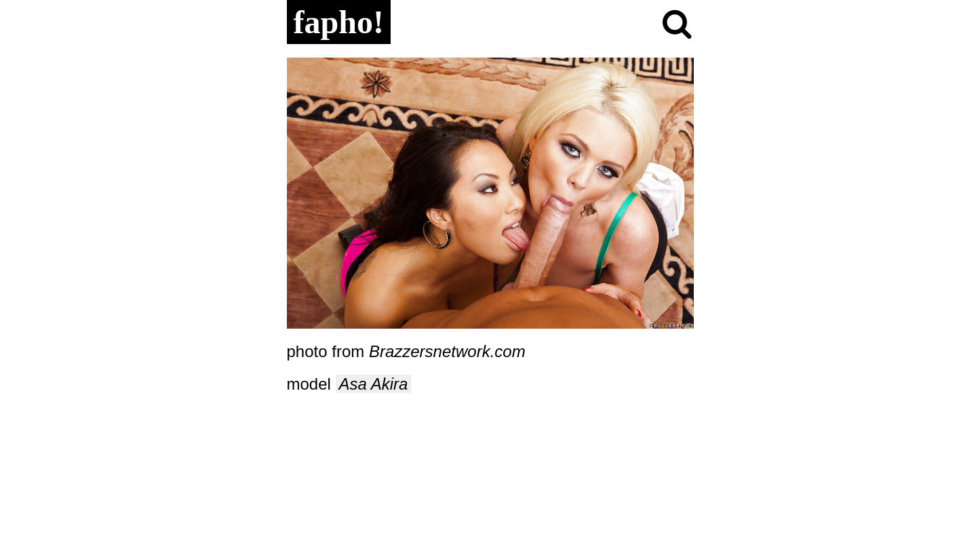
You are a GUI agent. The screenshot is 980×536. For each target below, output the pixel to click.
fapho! (339, 22)
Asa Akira (374, 384)
